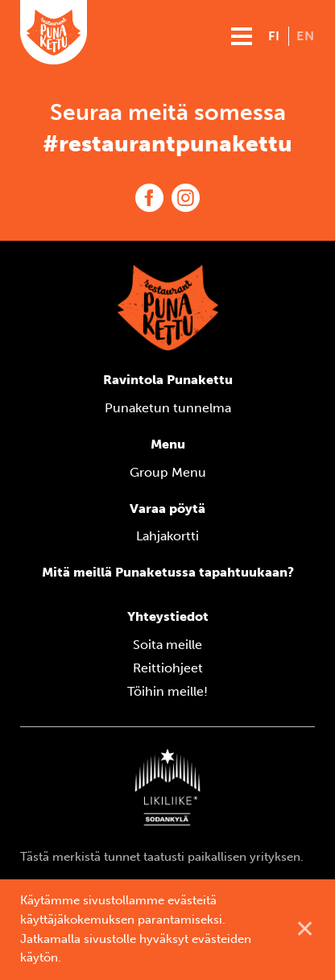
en (306, 36)
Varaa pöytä (167, 509)
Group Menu (168, 472)
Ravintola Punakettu (168, 380)
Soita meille (167, 645)
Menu (168, 444)
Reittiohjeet (168, 668)
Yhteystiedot (168, 616)
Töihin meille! (167, 691)
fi (274, 36)
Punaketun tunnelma (168, 408)
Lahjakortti (167, 536)
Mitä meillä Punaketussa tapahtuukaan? (168, 572)
